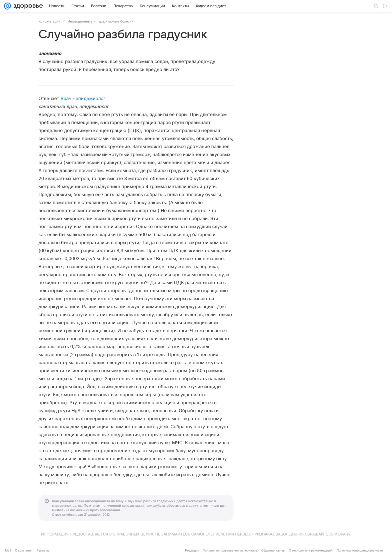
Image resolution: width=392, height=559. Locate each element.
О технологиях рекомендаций (311, 550)
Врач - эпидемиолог (83, 98)
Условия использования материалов (230, 550)
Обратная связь (273, 550)
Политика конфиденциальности (360, 550)
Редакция (192, 550)
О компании (24, 550)
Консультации (49, 21)
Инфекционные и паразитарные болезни (100, 21)
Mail (8, 550)
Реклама (43, 550)
